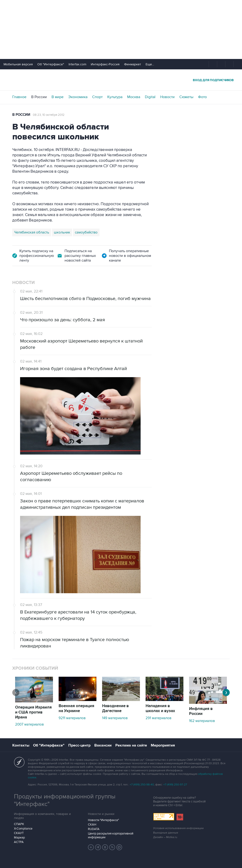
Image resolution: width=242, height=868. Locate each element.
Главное (19, 97)
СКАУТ (19, 833)
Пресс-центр (79, 745)
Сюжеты (186, 97)
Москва (134, 97)
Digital (150, 97)
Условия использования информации (178, 828)
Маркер (19, 838)
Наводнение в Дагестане (115, 708)
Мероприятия (163, 745)
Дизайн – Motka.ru (165, 837)
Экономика (78, 97)
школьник (62, 232)
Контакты (21, 745)
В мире (58, 97)
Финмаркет (133, 64)
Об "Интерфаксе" (51, 64)
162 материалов (202, 721)
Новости (167, 97)
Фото (202, 97)
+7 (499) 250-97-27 (175, 785)
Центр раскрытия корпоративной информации (111, 835)
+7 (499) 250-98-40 (142, 785)
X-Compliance (23, 829)
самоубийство (86, 232)
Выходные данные (166, 833)
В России (39, 97)
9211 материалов (72, 718)
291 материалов (158, 718)
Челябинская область (32, 232)
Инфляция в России (201, 711)
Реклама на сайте (131, 745)
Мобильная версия (18, 64)
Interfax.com (77, 64)
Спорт (97, 97)
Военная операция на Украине (76, 708)
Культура (115, 97)
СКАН (92, 825)
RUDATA (94, 829)
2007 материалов (29, 724)
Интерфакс (121, 80)
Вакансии (103, 745)
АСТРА (19, 842)
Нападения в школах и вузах (160, 708)
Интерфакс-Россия (105, 64)
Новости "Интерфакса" (103, 820)
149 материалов (115, 718)
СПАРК (19, 824)
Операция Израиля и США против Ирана (33, 712)
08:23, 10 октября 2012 (49, 115)
